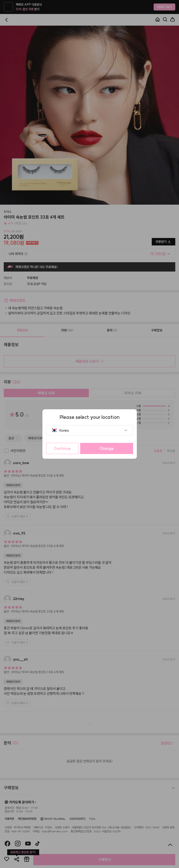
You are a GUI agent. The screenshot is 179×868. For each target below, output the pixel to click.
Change (107, 448)
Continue (62, 448)
